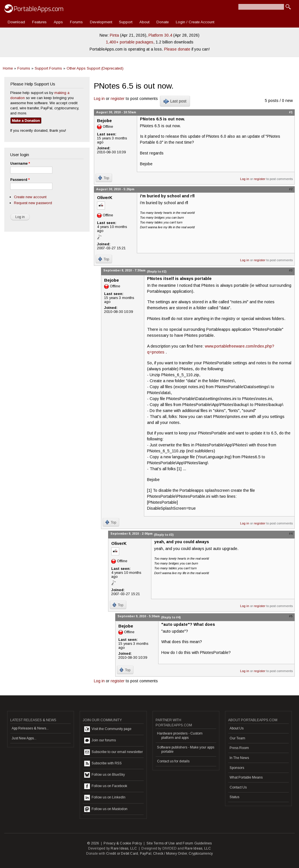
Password (20, 180)
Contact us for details (173, 761)
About (144, 22)
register (118, 99)
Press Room (239, 748)
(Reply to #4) (171, 617)
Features (39, 22)
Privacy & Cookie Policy (123, 843)
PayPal (146, 854)
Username (20, 164)
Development (101, 22)
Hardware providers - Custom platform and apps (180, 735)
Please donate (177, 49)
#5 (291, 616)
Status (234, 797)
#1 (291, 112)
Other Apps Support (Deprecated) (95, 68)
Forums (76, 22)
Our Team (237, 738)
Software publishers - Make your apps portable (186, 749)
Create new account (30, 197)
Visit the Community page (108, 729)
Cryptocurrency (201, 854)
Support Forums (48, 68)
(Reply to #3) (164, 535)
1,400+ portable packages (130, 42)
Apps (58, 22)
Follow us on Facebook (106, 786)
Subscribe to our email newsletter (114, 752)
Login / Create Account (195, 22)
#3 (291, 270)
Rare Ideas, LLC (124, 848)
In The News (239, 758)
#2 (291, 189)
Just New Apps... (24, 738)
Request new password (33, 203)
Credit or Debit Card (122, 854)
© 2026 (93, 843)
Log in (99, 99)
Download (16, 22)
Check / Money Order (170, 854)
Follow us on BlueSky (105, 775)
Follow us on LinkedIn (105, 798)
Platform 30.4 (160, 35)
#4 (291, 534)
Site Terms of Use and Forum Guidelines (179, 843)
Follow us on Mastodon (106, 809)
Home (8, 68)
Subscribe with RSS (103, 764)
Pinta (114, 35)
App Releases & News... (30, 728)
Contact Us (238, 787)
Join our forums (100, 741)
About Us (237, 728)
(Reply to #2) (157, 271)
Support (126, 22)
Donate (163, 22)
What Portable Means (246, 777)
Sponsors (237, 768)
